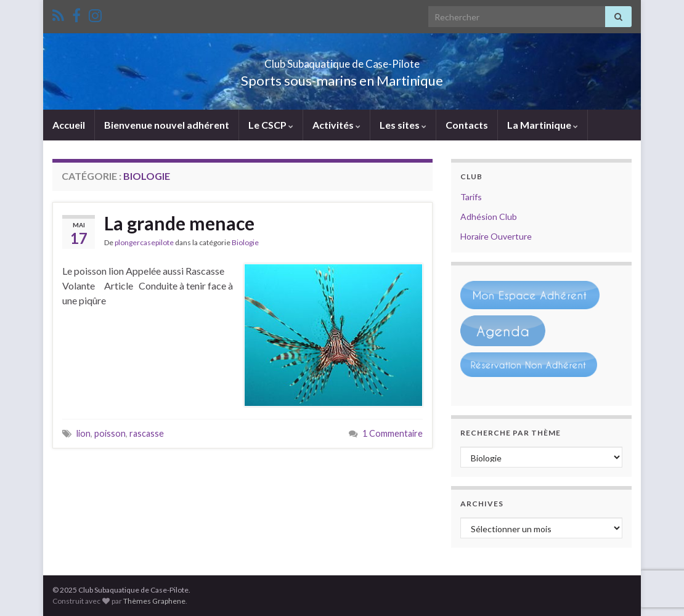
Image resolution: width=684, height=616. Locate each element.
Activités (336, 125)
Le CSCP (271, 125)
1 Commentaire (393, 433)
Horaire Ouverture (496, 236)
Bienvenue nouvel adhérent (167, 125)
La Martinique (543, 125)
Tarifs (471, 197)
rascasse (147, 433)
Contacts (467, 125)
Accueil (69, 125)
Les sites (403, 125)
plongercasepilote (144, 242)
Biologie (245, 242)
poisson (110, 433)
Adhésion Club (489, 217)
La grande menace (179, 223)
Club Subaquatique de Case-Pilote (342, 60)
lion (83, 433)
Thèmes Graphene (154, 601)
